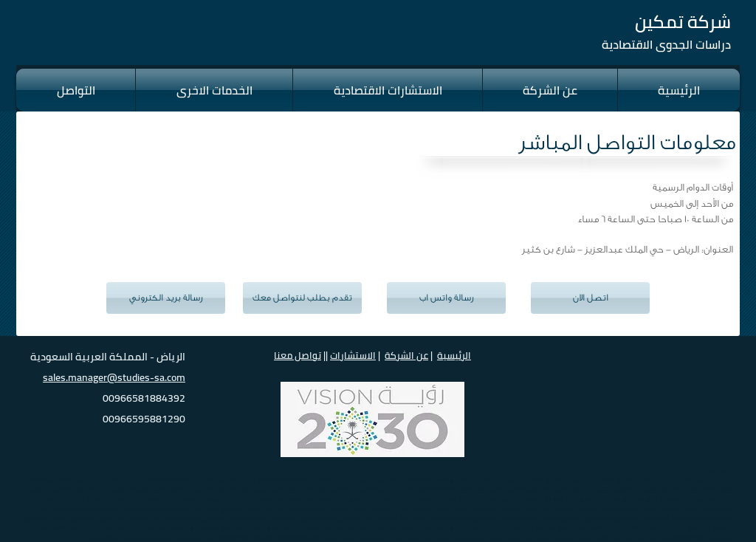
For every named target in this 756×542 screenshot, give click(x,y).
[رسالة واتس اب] (446, 298)
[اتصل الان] (590, 298)
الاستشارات (353, 355)
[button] (76, 90)
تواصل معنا (298, 355)
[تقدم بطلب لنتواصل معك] (302, 298)
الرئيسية (454, 355)
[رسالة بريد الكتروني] (166, 298)
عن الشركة (406, 355)
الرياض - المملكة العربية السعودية (108, 357)
